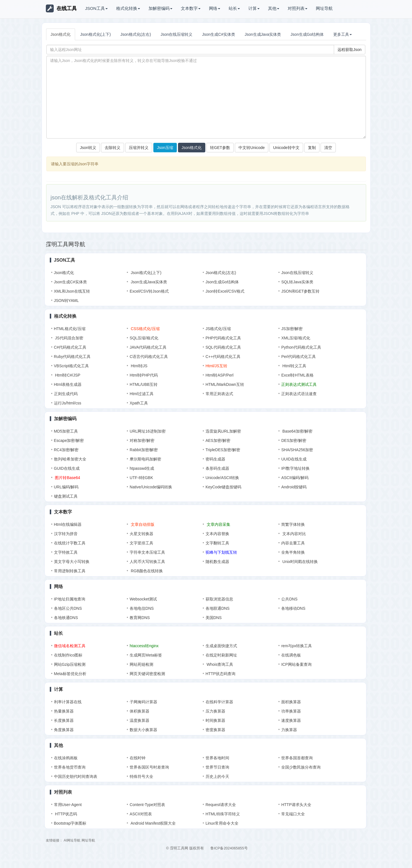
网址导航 (324, 8)
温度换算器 (139, 720)
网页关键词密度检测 (147, 674)
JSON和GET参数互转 (300, 291)
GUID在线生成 (67, 468)
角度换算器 (64, 730)
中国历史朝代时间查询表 (76, 776)
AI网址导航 (72, 840)
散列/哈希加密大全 (70, 459)
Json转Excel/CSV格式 (225, 291)
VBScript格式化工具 (71, 366)
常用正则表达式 (219, 394)
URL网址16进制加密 (148, 431)
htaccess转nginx (144, 646)
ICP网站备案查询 (296, 664)
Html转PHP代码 (144, 375)
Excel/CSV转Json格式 (149, 291)
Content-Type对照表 (147, 805)
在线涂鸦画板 (66, 758)
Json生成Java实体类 (263, 34)
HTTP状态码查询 (221, 674)
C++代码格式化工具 (223, 357)
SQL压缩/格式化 (144, 338)
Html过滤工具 (142, 394)
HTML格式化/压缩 (70, 329)
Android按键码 (294, 487)
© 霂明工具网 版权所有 (185, 848)
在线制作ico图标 (68, 655)
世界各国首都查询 (297, 758)
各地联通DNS (218, 608)
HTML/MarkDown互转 (225, 384)
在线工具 (61, 8)
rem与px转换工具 (297, 646)
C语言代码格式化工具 (149, 357)
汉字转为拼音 (66, 534)
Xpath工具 (139, 403)
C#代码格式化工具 (70, 347)
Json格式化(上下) (95, 34)
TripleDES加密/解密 (223, 450)
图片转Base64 (67, 478)
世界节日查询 (217, 767)
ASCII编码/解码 (295, 478)
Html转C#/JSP (67, 375)
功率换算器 (291, 711)
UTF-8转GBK (141, 478)
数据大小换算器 (143, 730)
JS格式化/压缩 (218, 329)
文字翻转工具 (217, 543)
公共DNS (289, 599)
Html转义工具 (294, 366)
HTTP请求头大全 (296, 805)
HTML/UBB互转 (144, 384)
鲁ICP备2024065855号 (229, 848)
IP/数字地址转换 (295, 468)
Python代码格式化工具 (301, 347)
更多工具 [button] (343, 34)
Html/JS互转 (216, 366)
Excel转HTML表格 (297, 375)
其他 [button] (274, 8)
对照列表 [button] (298, 8)
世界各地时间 (217, 758)
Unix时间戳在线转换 (300, 562)
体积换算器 (139, 711)
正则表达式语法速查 (299, 394)
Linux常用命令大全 (222, 823)
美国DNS (214, 618)
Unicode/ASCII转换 (222, 478)
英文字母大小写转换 (72, 562)
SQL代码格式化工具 (223, 347)
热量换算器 (64, 711)
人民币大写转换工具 (147, 562)
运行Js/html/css (68, 403)
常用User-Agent (68, 805)
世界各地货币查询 (70, 767)
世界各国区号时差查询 (149, 767)
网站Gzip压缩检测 (70, 664)
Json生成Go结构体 (307, 34)
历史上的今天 (217, 776)
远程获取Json (350, 50)
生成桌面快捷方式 (221, 646)
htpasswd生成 (142, 468)
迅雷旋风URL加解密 (223, 431)
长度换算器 (64, 720)
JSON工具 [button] (96, 8)
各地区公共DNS (68, 608)
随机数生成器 (217, 562)
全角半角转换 (293, 552)
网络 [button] (215, 8)
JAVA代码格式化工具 (148, 347)
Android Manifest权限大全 (153, 823)
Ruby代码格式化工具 (72, 357)
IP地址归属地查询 (70, 599)
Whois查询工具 (219, 664)
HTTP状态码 (66, 814)
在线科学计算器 (219, 702)
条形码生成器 (217, 468)
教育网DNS (140, 618)
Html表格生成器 (68, 384)
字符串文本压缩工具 (147, 552)
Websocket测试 (143, 599)
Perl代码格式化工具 (299, 357)
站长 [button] (234, 8)
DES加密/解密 (294, 440)
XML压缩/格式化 (296, 338)
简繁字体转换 (293, 524)
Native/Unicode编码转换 (151, 487)
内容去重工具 (293, 543)
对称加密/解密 (142, 440)
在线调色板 (291, 655)
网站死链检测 (141, 664)
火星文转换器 (141, 534)
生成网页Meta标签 (146, 655)
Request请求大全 (221, 805)
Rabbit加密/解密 (144, 450)
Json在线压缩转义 (177, 34)
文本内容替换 (217, 534)
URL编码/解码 (66, 487)
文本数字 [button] (191, 8)
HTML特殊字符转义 (223, 814)
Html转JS (139, 366)
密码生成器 (215, 459)
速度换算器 (291, 720)
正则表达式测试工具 (299, 384)
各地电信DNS (142, 608)
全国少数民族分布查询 (301, 767)
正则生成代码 (66, 394)
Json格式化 (61, 34)
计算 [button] (254, 8)
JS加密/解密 (292, 329)
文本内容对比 (294, 534)
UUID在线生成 (294, 459)
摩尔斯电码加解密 (145, 459)
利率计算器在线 (68, 702)
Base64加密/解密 (297, 431)
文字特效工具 (66, 552)
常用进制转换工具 (70, 571)
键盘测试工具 (66, 496)
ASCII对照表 (141, 814)
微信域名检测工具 (70, 646)
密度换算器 (215, 730)
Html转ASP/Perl (220, 375)
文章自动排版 (142, 524)
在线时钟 (138, 758)
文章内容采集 (218, 524)
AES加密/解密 (218, 440)
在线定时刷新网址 (221, 655)
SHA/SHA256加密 (297, 450)
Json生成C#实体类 (218, 34)
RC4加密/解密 (66, 450)
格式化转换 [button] (128, 8)
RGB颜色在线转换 (146, 571)
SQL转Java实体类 (297, 282)
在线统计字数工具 (70, 543)
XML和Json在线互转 (72, 291)
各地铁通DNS (66, 618)
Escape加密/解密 (69, 440)
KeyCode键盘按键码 (224, 487)
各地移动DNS (293, 608)
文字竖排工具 (141, 543)
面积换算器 (291, 702)
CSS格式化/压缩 (145, 329)
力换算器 (289, 730)
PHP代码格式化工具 (223, 338)
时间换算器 (215, 720)
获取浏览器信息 (219, 599)
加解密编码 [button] (160, 8)
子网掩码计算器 (143, 702)
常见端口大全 (293, 814)
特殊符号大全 (141, 776)
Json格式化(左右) (136, 34)
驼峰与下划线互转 (221, 552)
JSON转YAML (66, 301)
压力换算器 (215, 711)
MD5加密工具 (66, 431)
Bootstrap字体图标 (70, 823)
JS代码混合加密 (69, 338)
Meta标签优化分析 (70, 674)
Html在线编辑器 (68, 524)
